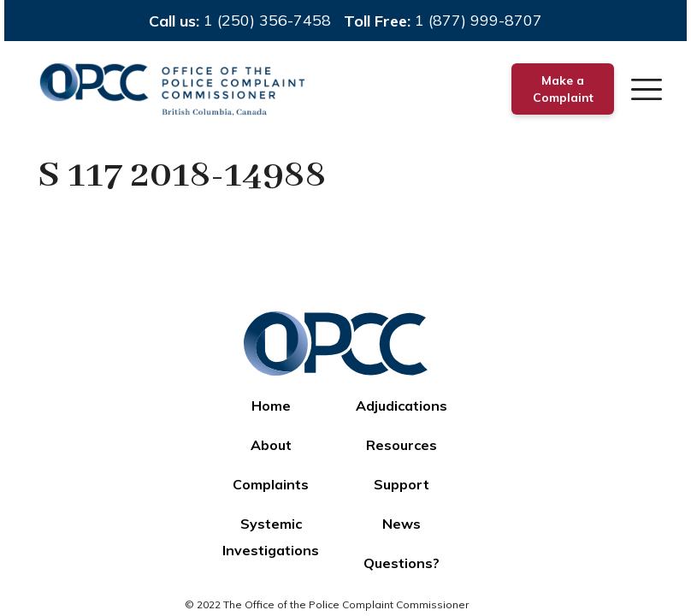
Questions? (402, 563)
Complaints (271, 484)
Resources (402, 445)
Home (271, 406)
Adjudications (402, 406)
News (402, 524)
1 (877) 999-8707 (478, 20)
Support (402, 484)
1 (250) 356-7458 (267, 20)
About (271, 445)
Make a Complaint (563, 89)
